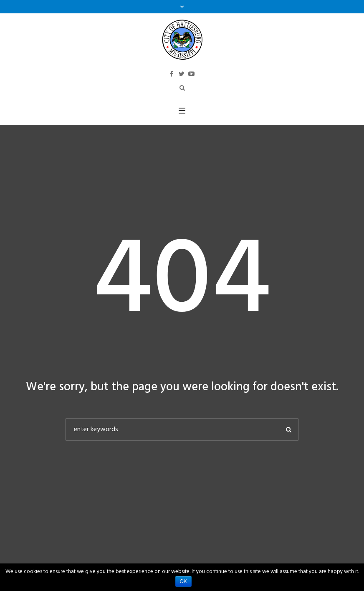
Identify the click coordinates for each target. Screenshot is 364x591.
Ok (183, 581)
